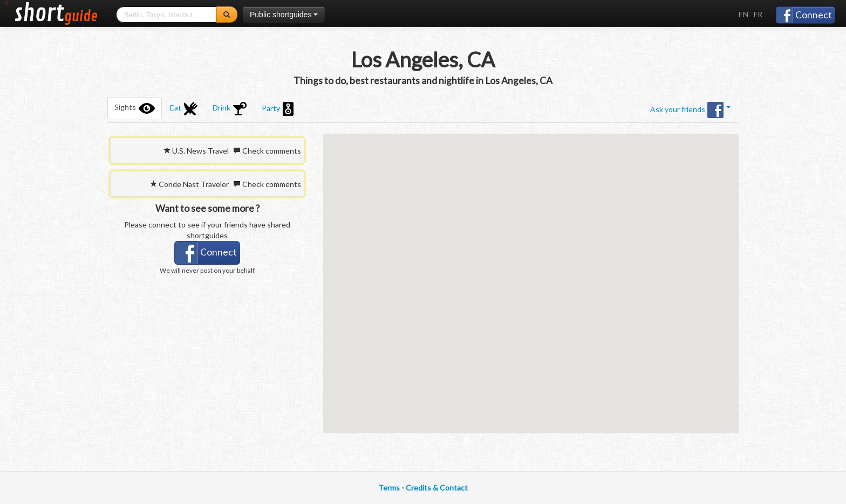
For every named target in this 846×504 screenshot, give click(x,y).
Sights (135, 108)
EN (743, 14)
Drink (230, 109)
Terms (389, 488)
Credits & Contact (437, 488)
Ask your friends (690, 110)
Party (278, 109)
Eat (184, 109)
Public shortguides (284, 15)
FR (758, 14)
